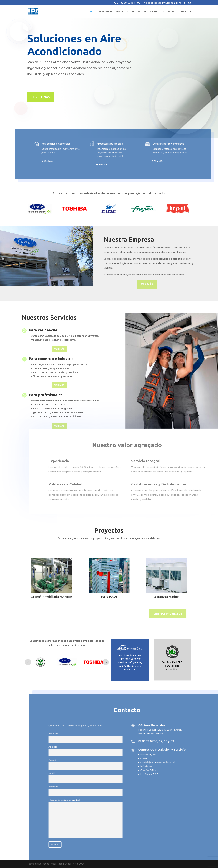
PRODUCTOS (139, 12)
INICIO (92, 12)
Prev (28, 662)
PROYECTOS (157, 12)
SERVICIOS (122, 12)
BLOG (171, 12)
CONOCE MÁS (40, 97)
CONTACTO (184, 12)
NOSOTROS (106, 12)
